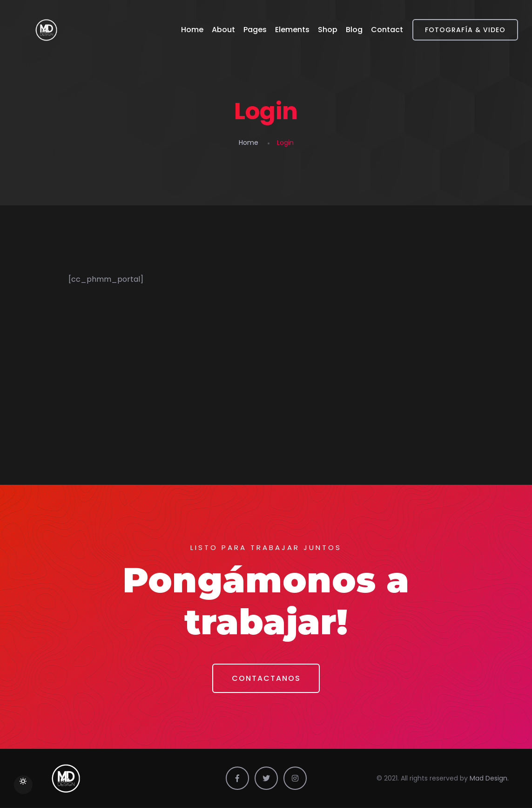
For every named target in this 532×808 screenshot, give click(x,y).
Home (192, 30)
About (223, 30)
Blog (354, 30)
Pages (255, 30)
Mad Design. (489, 779)
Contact (387, 30)
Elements (292, 30)
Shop (328, 30)
